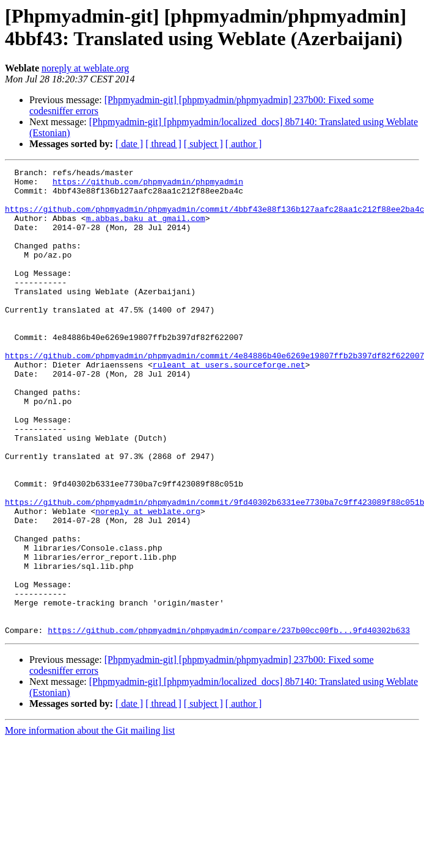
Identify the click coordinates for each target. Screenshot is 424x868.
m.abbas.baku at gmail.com (146, 229)
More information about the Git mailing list (90, 824)
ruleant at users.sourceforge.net (229, 405)
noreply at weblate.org (85, 68)
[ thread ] (163, 144)
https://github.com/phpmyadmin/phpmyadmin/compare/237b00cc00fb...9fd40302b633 (229, 723)
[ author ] (244, 144)
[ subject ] (203, 144)
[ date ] (129, 144)
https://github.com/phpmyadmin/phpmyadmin (148, 185)
